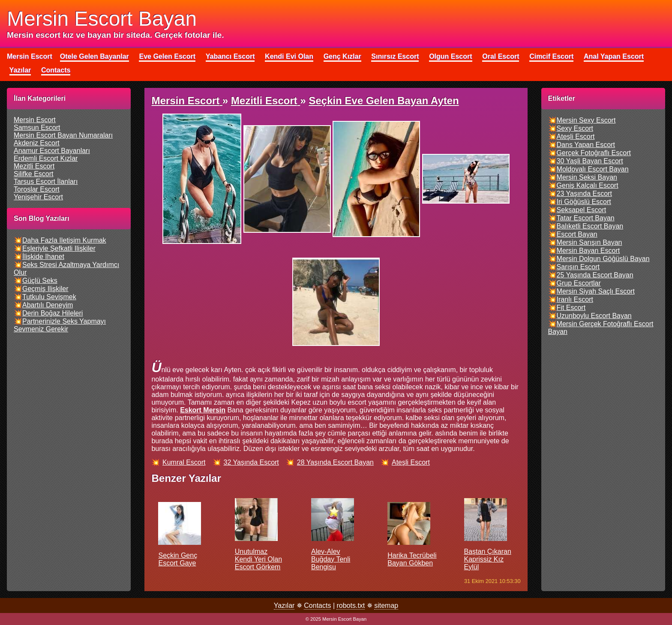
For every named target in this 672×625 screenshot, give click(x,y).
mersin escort (35, 120)
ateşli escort (411, 462)
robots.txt (351, 605)
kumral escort (184, 462)
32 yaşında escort (251, 462)
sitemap (386, 605)
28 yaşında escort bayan (335, 462)
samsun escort (37, 128)
